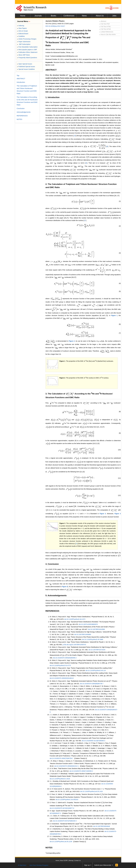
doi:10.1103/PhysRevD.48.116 (96, 670)
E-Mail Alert (22, 865)
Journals (38, 16)
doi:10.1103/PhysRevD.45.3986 (93, 639)
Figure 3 (103, 514)
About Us (100, 16)
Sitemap (71, 861)
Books (53, 16)
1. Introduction (52, 97)
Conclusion (21, 108)
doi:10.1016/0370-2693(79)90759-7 (61, 758)
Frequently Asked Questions (27, 58)
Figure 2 (72, 341)
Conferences (69, 16)
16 (107, 146)
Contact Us (77, 861)
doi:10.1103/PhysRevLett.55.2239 (61, 842)
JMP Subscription (24, 44)
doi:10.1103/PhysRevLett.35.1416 (91, 791)
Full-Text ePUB (105, 29)
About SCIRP (64, 861)
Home (23, 16)
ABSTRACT (51, 70)
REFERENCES (52, 611)
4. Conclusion (52, 564)
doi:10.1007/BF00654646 (102, 826)
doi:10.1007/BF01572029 (97, 650)
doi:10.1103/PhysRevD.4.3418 (60, 779)
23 (76, 544)
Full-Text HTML (105, 27)
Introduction (21, 82)
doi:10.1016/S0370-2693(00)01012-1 (67, 766)
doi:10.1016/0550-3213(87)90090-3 (93, 741)
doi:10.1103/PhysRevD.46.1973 (75, 619)
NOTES (49, 848)
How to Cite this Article (108, 34)
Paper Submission (24, 42)
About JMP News (23, 55)
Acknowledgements (24, 112)
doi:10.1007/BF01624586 (96, 629)
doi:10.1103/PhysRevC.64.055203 (67, 800)
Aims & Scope (22, 31)
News (84, 16)
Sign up (87, 865)
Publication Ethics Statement (27, 52)
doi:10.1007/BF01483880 (83, 634)
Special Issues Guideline (26, 69)
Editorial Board (23, 34)
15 (75, 136)
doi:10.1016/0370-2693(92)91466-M (62, 678)
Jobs (114, 16)
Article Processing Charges (27, 39)
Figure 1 (114, 315)
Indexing (21, 26)
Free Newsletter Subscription (27, 47)
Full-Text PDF (105, 24)
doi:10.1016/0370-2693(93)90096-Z (65, 658)
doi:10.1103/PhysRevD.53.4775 (60, 665)
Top (18, 75)
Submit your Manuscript (103, 865)
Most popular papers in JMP (27, 50)
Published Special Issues (26, 67)
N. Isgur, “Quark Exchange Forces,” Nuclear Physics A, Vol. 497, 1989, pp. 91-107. (77, 811)
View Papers (22, 28)
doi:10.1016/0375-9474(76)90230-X (65, 821)
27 (85, 220)
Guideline (21, 36)
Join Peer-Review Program (39, 865)
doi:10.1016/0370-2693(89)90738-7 (92, 684)
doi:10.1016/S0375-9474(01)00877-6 (62, 808)
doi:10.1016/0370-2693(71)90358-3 (81, 771)
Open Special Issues (25, 64)
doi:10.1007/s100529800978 (88, 624)
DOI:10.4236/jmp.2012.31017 (55, 26)
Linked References (106, 32)
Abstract (103, 21)
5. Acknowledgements (56, 595)
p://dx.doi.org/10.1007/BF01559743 (74, 645)
